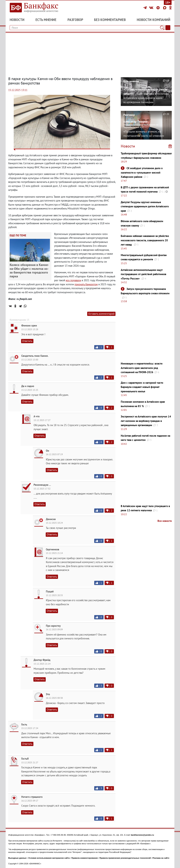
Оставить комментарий (101, 314)
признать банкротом (86, 284)
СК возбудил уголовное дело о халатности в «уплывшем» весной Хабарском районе (142, 172)
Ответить (27, 341)
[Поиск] (162, 28)
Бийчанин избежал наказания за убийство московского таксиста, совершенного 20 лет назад (145, 240)
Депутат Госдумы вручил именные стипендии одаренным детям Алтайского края (145, 206)
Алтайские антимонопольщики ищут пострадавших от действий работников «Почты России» (144, 274)
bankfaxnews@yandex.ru (142, 835)
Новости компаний (154, 20)
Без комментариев (110, 20)
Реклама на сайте (161, 858)
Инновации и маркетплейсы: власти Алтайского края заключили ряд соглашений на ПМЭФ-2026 (142, 368)
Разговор (75, 20)
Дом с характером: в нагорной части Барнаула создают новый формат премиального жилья (142, 387)
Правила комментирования (85, 858)
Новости (17, 20)
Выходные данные (17, 858)
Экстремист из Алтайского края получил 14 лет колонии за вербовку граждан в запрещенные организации (146, 421)
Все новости (165, 521)
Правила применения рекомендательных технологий (125, 858)
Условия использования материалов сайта (49, 858)
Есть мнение (46, 20)
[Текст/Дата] (168, 28)
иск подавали (73, 280)
